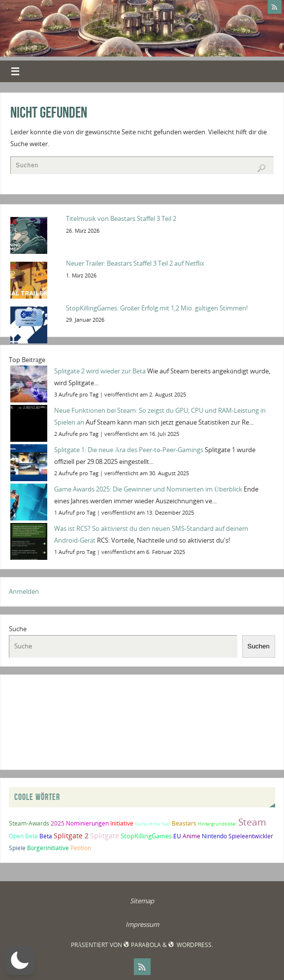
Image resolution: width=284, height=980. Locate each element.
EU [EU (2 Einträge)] (177, 836)
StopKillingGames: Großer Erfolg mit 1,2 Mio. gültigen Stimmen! (157, 308)
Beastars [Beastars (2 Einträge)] (184, 823)
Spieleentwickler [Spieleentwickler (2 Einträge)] (251, 836)
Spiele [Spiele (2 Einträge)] (17, 848)
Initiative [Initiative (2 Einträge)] (122, 823)
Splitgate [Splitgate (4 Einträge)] (105, 836)
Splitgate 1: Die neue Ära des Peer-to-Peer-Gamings (129, 450)
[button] (20, 960)
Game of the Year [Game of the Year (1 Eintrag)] (153, 824)
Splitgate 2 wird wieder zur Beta (100, 371)
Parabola (142, 945)
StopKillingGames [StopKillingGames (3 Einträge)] (146, 836)
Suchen (259, 646)
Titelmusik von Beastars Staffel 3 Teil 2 (121, 218)
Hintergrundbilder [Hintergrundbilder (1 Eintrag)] (217, 824)
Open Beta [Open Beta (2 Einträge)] (23, 836)
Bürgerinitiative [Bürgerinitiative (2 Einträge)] (48, 848)
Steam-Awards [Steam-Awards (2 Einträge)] (29, 823)
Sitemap (142, 901)
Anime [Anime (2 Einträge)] (191, 836)
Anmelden (24, 591)
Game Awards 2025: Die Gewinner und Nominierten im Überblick (148, 489)
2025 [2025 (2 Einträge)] (58, 823)
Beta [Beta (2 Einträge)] (46, 836)
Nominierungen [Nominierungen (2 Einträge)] (87, 823)
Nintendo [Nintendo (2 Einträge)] (214, 836)
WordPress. (191, 945)
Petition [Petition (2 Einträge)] (81, 848)
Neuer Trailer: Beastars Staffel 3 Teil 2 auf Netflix (135, 263)
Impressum (142, 924)
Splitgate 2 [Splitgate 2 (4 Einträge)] (71, 836)
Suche (18, 629)
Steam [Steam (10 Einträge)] (252, 822)
